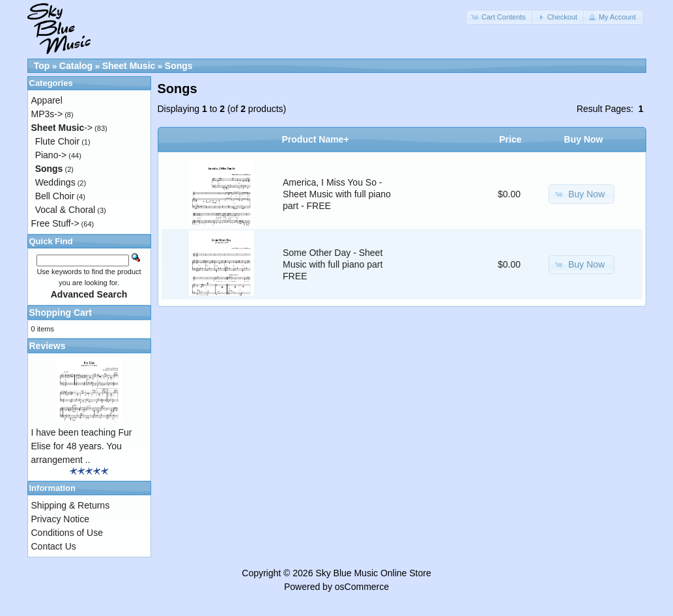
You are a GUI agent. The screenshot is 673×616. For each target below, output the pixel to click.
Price (510, 139)
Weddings (55, 182)
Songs (179, 66)
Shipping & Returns (71, 505)
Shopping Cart (61, 313)
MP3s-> (47, 114)
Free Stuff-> (55, 223)
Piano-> (51, 155)
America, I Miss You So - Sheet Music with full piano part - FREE (337, 194)
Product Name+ (316, 139)
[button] (500, 17)
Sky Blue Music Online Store (373, 573)
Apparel (47, 100)
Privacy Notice (60, 519)
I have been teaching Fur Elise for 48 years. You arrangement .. (82, 446)
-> (62, 128)
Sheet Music (129, 66)
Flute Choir (57, 141)
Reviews (48, 346)
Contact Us (54, 546)
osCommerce (362, 587)
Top (42, 66)
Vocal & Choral (65, 210)
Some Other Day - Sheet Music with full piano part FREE (333, 264)
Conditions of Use (67, 533)
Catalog (76, 66)
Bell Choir (55, 196)
